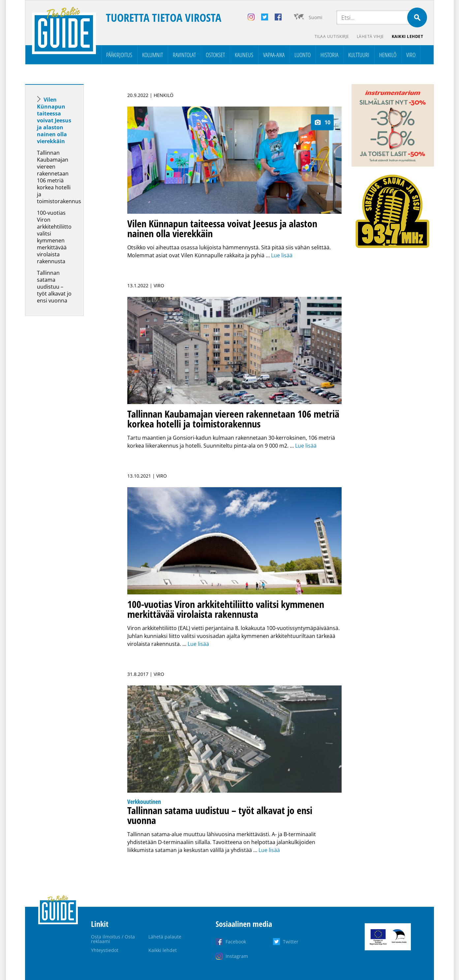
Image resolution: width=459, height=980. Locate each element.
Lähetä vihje (370, 36)
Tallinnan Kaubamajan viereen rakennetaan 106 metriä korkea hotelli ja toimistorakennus (59, 177)
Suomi (316, 17)
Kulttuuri (359, 55)
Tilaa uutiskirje (331, 36)
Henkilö (388, 55)
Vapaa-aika (274, 55)
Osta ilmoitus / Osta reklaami (113, 939)
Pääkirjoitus (119, 55)
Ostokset (215, 55)
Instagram (237, 956)
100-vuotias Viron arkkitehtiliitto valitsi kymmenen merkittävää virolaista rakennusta (54, 237)
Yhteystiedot (105, 950)
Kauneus (244, 55)
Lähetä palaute (165, 937)
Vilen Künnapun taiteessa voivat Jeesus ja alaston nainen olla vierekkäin (54, 120)
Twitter (291, 942)
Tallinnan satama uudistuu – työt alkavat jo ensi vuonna (54, 287)
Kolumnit (153, 55)
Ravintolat (184, 55)
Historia (329, 55)
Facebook (236, 942)
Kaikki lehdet (408, 36)
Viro (411, 55)
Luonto (303, 55)
